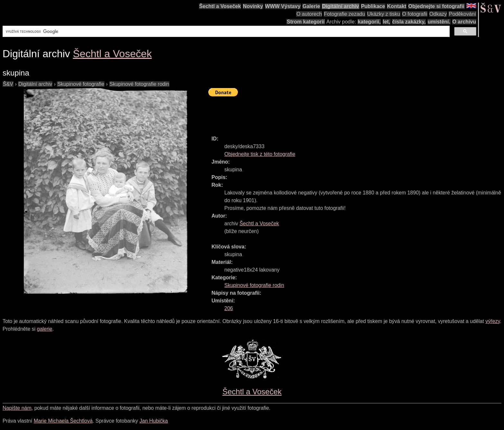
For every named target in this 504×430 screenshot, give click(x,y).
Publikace (373, 6)
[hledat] (225, 31)
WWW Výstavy (283, 6)
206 (229, 308)
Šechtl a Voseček (220, 6)
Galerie (311, 6)
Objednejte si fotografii (436, 6)
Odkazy (438, 14)
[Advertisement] (325, 113)
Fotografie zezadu (345, 14)
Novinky (253, 6)
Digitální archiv (341, 6)
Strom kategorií (306, 22)
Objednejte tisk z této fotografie (260, 154)
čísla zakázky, (409, 22)
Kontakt (397, 6)
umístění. (439, 22)
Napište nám (17, 408)
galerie (45, 329)
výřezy (493, 321)
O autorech (309, 14)
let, (387, 22)
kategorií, (369, 22)
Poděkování (462, 14)
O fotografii (415, 14)
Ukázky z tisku (383, 14)
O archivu (464, 22)
